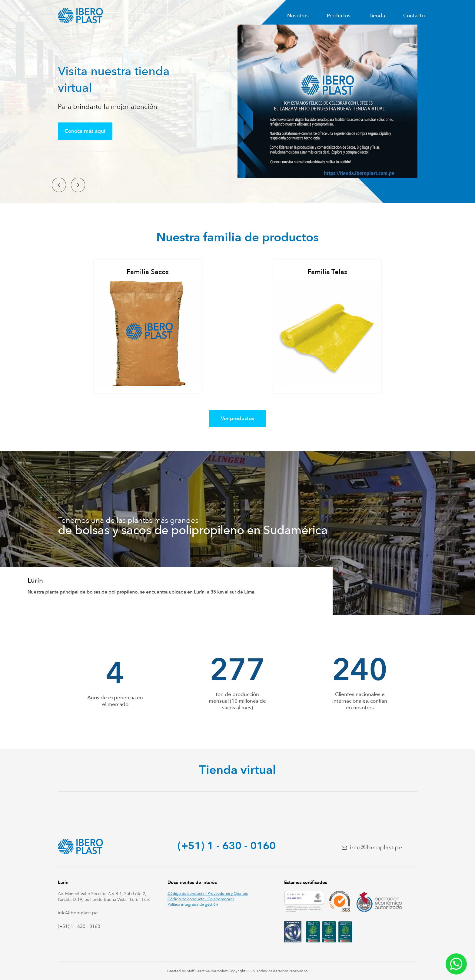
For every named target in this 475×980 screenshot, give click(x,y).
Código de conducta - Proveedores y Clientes (208, 894)
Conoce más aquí (85, 131)
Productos (339, 16)
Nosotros (298, 16)
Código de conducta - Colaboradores (201, 899)
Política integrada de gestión (193, 905)
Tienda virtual (237, 770)
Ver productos (237, 418)
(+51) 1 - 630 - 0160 (227, 846)
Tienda (377, 16)
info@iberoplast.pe (376, 847)
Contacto (414, 16)
